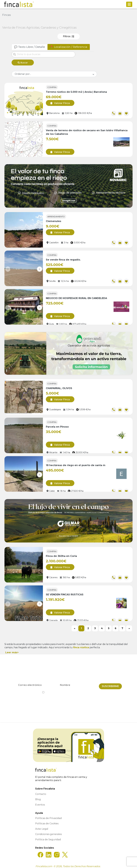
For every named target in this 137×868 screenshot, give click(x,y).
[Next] (129, 627)
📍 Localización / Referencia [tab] (69, 47)
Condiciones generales (48, 832)
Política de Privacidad (82, 690)
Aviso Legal (42, 827)
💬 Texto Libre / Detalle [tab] (30, 47)
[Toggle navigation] (129, 4)
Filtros (68, 36)
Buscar (23, 63)
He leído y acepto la (68, 690)
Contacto (41, 792)
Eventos (40, 802)
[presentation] (8, 139)
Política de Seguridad (48, 837)
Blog (38, 797)
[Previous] (75, 627)
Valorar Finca (59, 102)
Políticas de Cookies (47, 821)
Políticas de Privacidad (48, 816)
